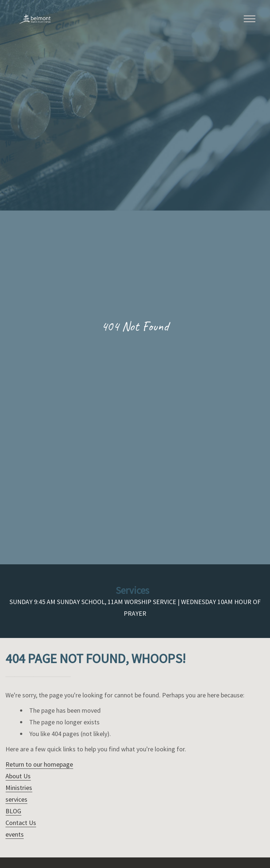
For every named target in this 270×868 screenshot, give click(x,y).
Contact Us (21, 823)
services (16, 799)
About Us (18, 776)
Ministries (19, 788)
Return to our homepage (39, 764)
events (15, 834)
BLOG (13, 811)
